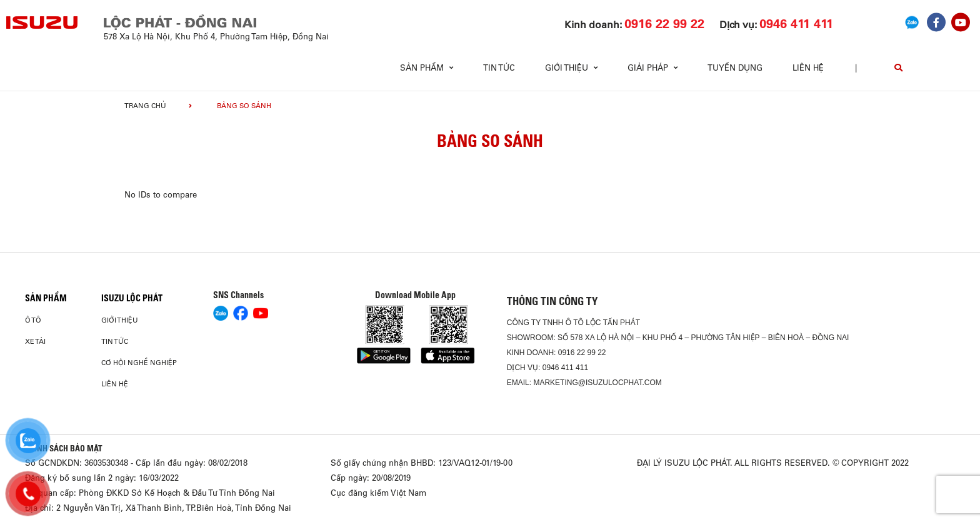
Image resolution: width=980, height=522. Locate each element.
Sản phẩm (46, 298)
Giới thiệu (120, 320)
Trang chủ (145, 106)
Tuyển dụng (735, 68)
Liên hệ (808, 68)
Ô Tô (33, 320)
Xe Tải (35, 341)
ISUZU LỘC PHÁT (132, 298)
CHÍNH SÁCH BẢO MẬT (64, 448)
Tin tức (499, 68)
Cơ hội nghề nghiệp (139, 363)
